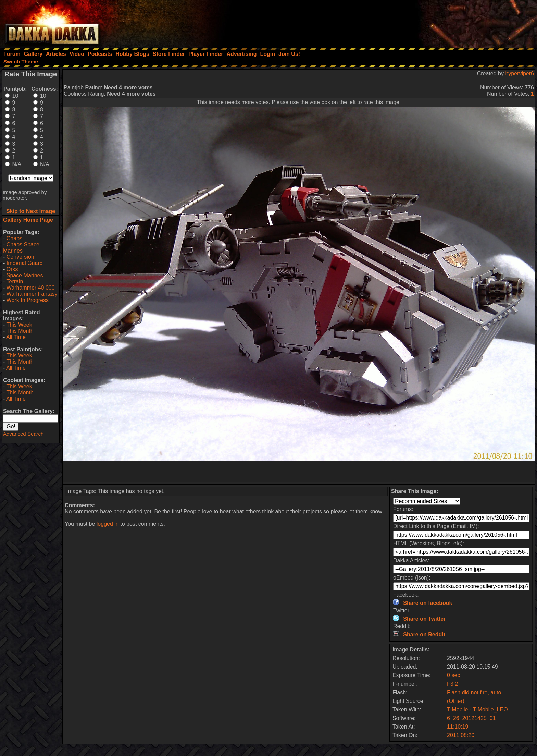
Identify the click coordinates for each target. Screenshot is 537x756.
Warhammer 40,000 (31, 288)
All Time (16, 337)
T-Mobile (457, 710)
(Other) (456, 701)
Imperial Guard (25, 263)
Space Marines (25, 275)
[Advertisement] (445, 22)
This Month (20, 331)
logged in (108, 524)
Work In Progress (28, 300)
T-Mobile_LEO (490, 710)
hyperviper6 (520, 74)
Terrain (15, 282)
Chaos (14, 238)
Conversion (20, 257)
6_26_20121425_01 (471, 718)
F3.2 (452, 684)
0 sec (453, 675)
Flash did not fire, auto (474, 692)
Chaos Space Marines (21, 248)
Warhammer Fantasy (32, 294)
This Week (19, 325)
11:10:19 (458, 727)
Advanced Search (23, 434)
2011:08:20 (461, 735)
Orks (12, 269)
